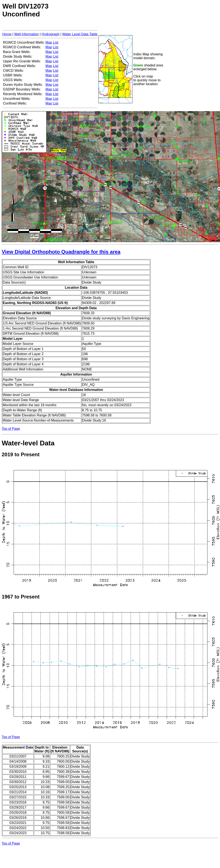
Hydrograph (51, 34)
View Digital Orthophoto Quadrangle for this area (61, 252)
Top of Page (11, 429)
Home (7, 34)
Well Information (27, 34)
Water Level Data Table (80, 34)
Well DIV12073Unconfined (25, 10)
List (56, 42)
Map (49, 42)
